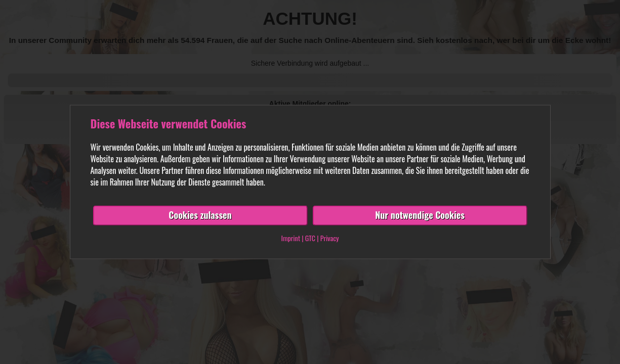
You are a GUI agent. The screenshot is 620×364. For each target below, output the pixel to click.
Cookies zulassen (200, 215)
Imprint (291, 238)
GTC (310, 238)
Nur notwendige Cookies (420, 215)
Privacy (330, 238)
